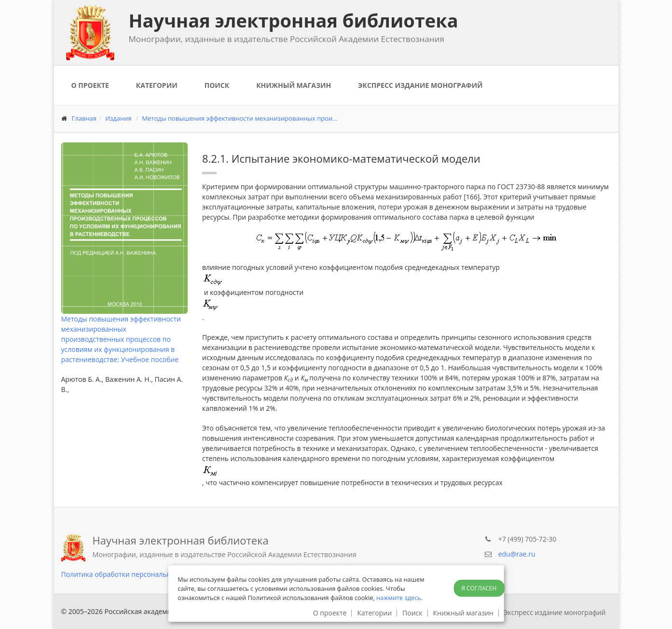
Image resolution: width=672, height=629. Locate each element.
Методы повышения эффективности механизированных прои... (240, 118)
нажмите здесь (399, 598)
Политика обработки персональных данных (134, 574)
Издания (118, 118)
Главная (84, 118)
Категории (157, 85)
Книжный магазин (294, 85)
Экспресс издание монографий (420, 85)
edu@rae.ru (517, 554)
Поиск (217, 85)
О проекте (90, 85)
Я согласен (479, 588)
